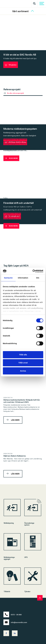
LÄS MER (13, 420)
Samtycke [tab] (8, 278)
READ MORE (11, 158)
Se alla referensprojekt (15, 93)
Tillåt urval (23, 363)
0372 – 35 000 (13, 614)
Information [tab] (23, 278)
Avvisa (23, 371)
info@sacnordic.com (15, 622)
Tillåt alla (23, 355)
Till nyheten (11, 65)
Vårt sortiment (23, 11)
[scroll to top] (40, 598)
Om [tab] (38, 278)
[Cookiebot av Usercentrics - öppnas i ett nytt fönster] (33, 271)
